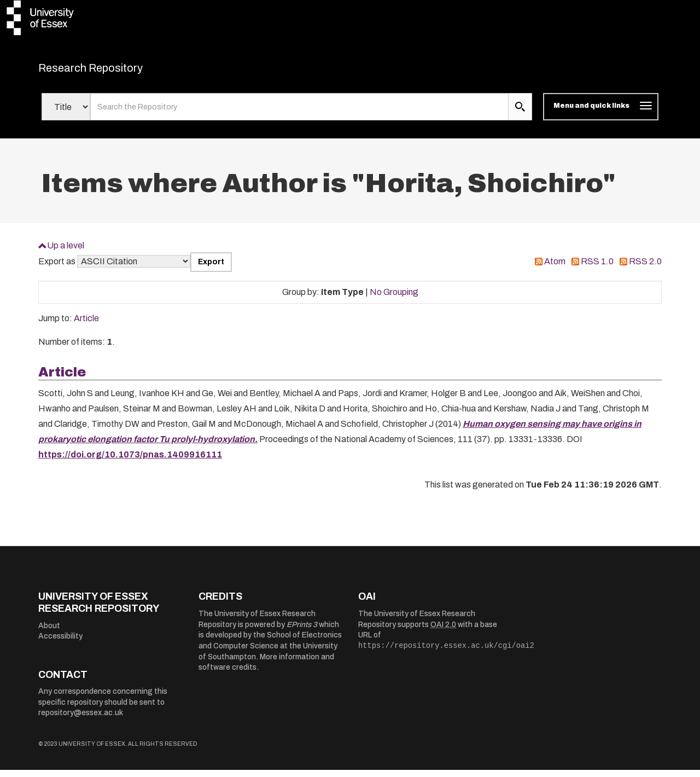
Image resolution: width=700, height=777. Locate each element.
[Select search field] (66, 114)
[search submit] (520, 114)
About (49, 632)
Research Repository (115, 71)
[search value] (299, 114)
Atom (555, 268)
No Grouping (394, 298)
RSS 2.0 (645, 268)
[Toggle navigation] (601, 114)
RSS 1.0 (597, 268)
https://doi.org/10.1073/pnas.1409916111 (130, 461)
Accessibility (60, 643)
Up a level (66, 252)
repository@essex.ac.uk (81, 720)
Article (86, 325)
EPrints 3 (302, 631)
